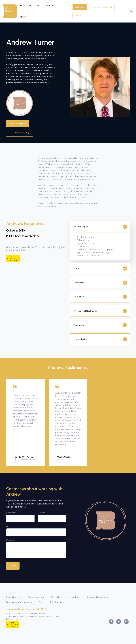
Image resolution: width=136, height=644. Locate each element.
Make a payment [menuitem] (36, 597)
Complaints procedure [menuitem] (97, 597)
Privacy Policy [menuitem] (74, 597)
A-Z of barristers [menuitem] (58, 602)
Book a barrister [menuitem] (14, 597)
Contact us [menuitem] (56, 597)
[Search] (131, 11)
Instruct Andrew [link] (18, 123)
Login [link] (78, 15)
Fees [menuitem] (41, 602)
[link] (10, 11)
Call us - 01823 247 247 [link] (102, 7)
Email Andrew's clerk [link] (20, 133)
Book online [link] (80, 7)
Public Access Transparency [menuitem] (19, 602)
